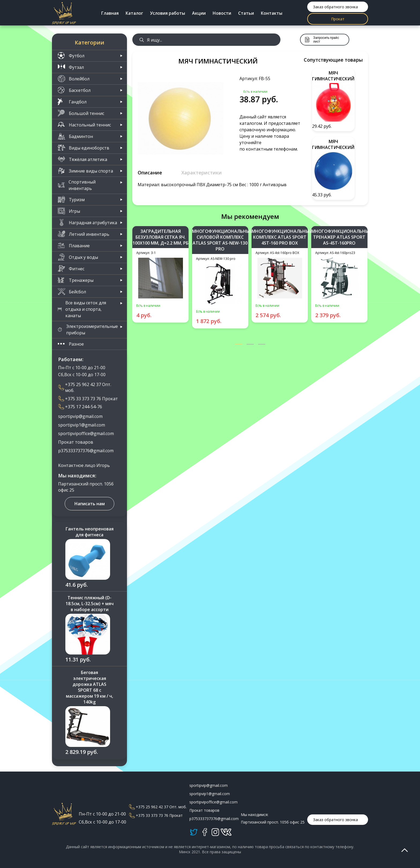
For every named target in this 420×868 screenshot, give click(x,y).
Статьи (246, 13)
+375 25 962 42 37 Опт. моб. (85, 387)
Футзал (71, 67)
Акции (199, 13)
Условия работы (168, 13)
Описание (150, 173)
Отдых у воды (78, 257)
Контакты (272, 13)
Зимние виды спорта (85, 171)
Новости (222, 13)
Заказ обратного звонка (335, 7)
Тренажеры (76, 280)
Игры (69, 211)
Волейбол (74, 79)
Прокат (338, 19)
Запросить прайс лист (322, 40)
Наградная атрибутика (87, 222)
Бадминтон (75, 136)
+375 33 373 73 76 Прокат (88, 399)
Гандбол (72, 102)
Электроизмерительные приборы (88, 330)
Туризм (71, 199)
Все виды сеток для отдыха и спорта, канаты (82, 309)
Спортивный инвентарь (77, 185)
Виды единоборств (83, 148)
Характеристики (202, 173)
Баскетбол (74, 90)
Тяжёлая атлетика (82, 159)
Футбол (71, 56)
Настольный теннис (84, 125)
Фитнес (71, 269)
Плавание (74, 246)
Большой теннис (81, 113)
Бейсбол (72, 292)
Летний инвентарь (83, 234)
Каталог (134, 13)
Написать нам (90, 504)
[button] (239, 345)
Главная (110, 13)
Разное (71, 344)
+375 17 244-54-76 (80, 407)
